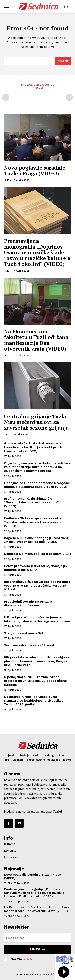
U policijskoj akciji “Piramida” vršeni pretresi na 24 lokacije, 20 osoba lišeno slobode (35, 681)
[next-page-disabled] (69, 97)
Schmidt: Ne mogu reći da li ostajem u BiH (37, 554)
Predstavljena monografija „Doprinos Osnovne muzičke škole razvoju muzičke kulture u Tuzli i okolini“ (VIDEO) (37, 252)
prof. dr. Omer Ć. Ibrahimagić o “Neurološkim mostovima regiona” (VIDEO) (31, 502)
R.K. (7, 271)
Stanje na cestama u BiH (23, 633)
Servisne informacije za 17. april (29, 645)
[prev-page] (6, 97)
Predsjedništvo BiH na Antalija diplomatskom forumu (28, 603)
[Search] (63, 61)
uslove (27, 959)
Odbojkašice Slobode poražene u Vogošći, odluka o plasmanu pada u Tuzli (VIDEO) (37, 485)
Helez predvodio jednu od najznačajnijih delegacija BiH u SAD (35, 568)
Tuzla (8, 883)
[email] (37, 938)
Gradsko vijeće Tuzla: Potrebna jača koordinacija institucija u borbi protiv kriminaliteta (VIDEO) (33, 447)
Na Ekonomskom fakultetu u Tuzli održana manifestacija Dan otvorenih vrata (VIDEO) (36, 340)
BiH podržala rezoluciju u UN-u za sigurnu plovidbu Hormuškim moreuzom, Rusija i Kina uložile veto (37, 661)
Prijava (37, 950)
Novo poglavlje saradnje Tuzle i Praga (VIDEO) (35, 170)
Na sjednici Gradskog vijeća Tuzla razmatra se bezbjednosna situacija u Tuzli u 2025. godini (34, 701)
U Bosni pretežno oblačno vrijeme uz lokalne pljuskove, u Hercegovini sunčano (37, 619)
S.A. (7, 355)
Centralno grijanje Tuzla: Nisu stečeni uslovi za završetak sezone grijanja (36, 422)
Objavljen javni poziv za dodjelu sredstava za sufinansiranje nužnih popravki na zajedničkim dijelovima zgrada (37, 467)
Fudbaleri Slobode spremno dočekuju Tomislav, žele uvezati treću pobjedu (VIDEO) (34, 522)
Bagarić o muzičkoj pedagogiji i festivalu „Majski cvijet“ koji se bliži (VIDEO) (36, 540)
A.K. (7, 180)
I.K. (6, 434)
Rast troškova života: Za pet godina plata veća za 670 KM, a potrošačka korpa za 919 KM (37, 586)
